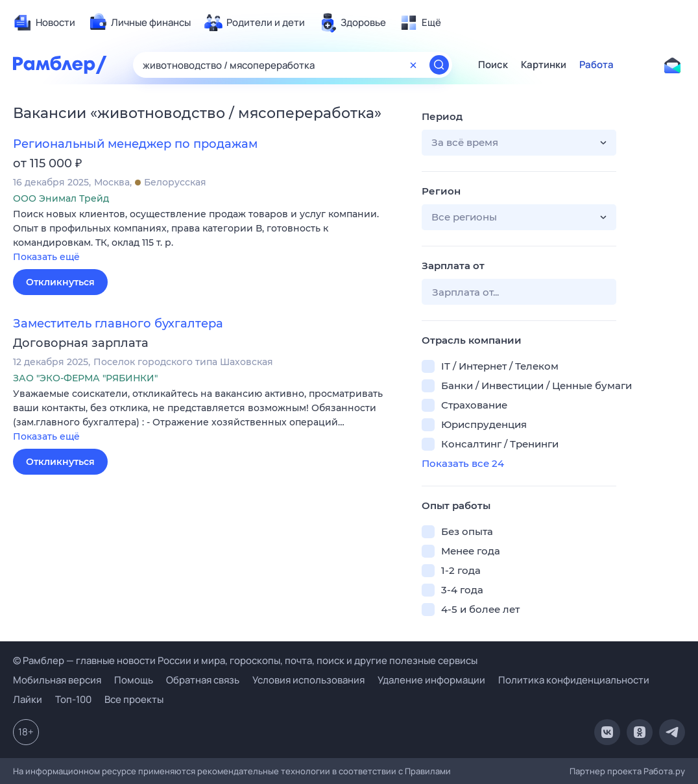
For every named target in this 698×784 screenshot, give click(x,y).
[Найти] (439, 65)
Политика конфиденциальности (574, 680)
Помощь (134, 680)
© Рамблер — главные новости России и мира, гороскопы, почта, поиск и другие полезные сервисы (245, 660)
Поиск (493, 65)
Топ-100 (73, 699)
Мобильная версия (57, 680)
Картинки (544, 65)
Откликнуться (60, 282)
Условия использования (308, 680)
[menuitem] (44, 23)
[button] (208, 236)
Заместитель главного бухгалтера (118, 324)
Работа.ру (664, 771)
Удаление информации (431, 680)
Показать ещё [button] (46, 257)
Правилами (428, 771)
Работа (596, 65)
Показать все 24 (463, 463)
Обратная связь (203, 680)
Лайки (28, 699)
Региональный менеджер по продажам (135, 144)
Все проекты (134, 699)
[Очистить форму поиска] (413, 65)
